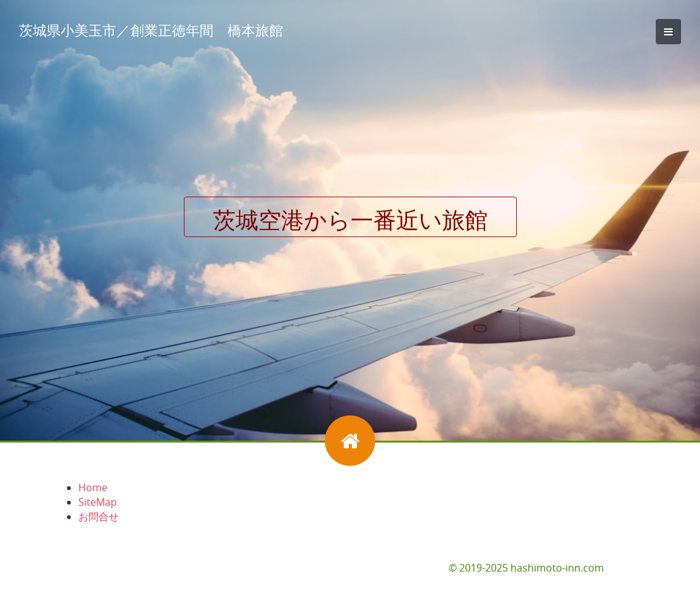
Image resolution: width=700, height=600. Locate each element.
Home (93, 487)
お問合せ (99, 517)
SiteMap (98, 502)
